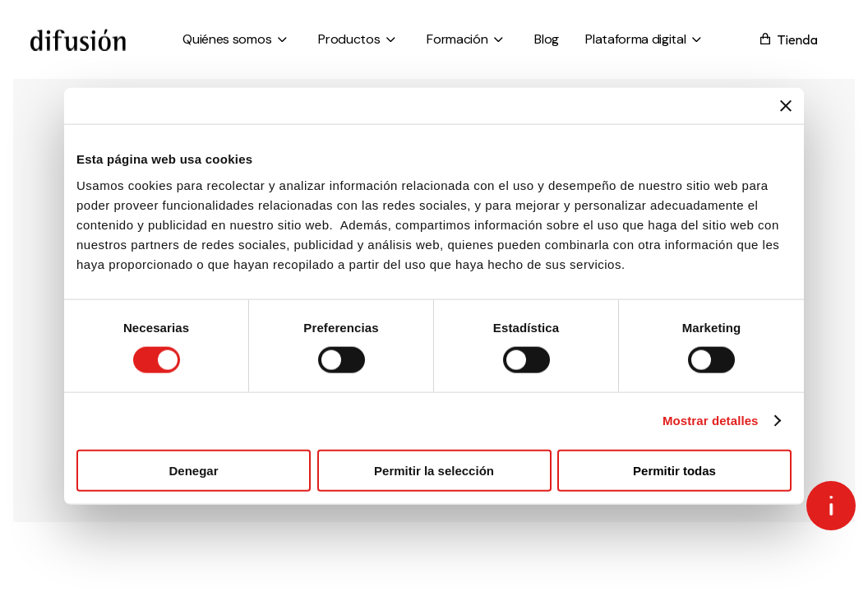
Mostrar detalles (711, 421)
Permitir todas (674, 470)
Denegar (193, 470)
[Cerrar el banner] (786, 106)
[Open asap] (831, 506)
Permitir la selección (434, 470)
